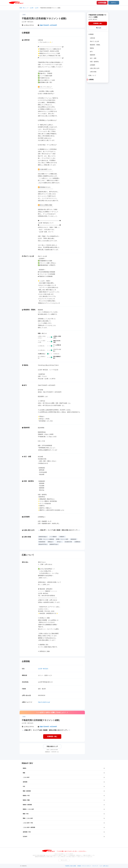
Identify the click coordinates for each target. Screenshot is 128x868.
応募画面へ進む (52, 736)
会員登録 (102, 3)
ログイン (114, 3)
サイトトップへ (64, 860)
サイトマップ (95, 866)
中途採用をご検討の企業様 (71, 866)
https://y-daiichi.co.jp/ (44, 702)
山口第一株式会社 (43, 669)
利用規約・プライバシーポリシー (84, 866)
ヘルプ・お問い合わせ (104, 866)
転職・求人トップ (24, 8)
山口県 (32, 8)
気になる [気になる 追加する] (99, 28)
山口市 (37, 8)
